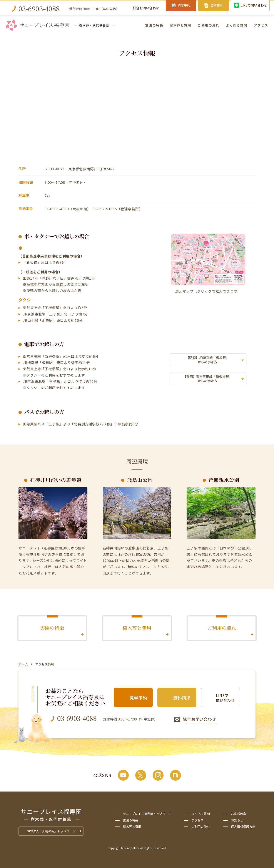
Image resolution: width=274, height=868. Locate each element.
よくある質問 (236, 25)
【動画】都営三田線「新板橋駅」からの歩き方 (208, 379)
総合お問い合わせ (146, 8)
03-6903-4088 (39, 8)
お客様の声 (239, 814)
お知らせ (237, 820)
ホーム (23, 664)
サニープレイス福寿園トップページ (147, 814)
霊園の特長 (154, 25)
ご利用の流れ (208, 25)
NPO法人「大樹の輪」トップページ (51, 831)
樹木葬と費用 (180, 25)
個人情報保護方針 (243, 827)
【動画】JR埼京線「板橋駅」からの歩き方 (207, 360)
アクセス (261, 25)
